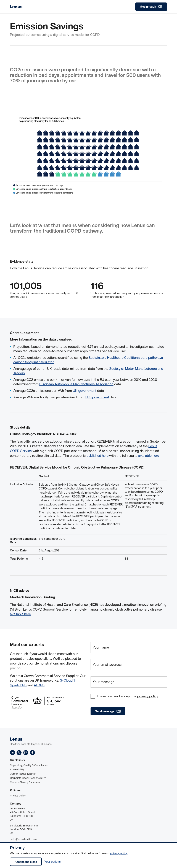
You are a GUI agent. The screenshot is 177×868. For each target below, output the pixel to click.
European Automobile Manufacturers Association (76, 384)
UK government (85, 391)
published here (97, 456)
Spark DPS (18, 685)
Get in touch (151, 7)
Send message (108, 711)
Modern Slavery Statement (25, 782)
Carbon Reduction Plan (23, 774)
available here (148, 456)
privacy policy (119, 853)
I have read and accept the (128, 696)
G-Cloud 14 (68, 680)
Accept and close (26, 862)
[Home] (16, 7)
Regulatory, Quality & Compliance (29, 765)
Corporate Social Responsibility (28, 778)
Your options (52, 862)
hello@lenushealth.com (23, 839)
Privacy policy (18, 795)
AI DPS (39, 685)
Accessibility (17, 769)
